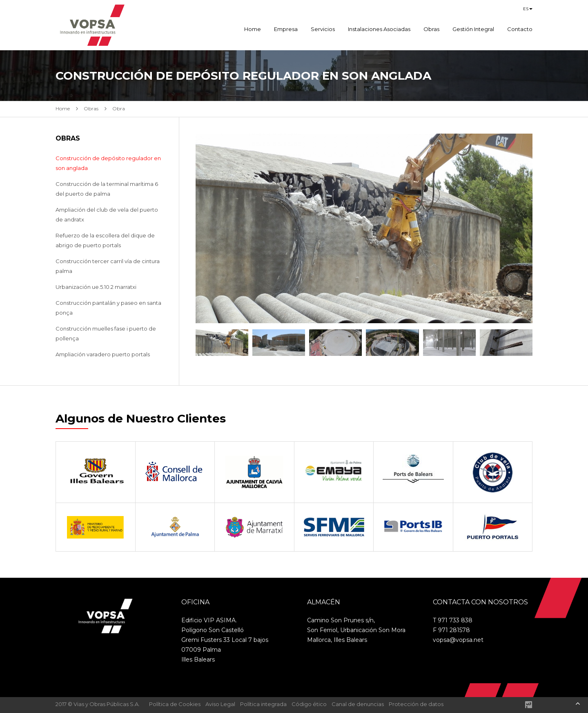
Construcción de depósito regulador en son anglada (108, 163)
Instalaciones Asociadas (379, 29)
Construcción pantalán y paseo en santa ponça (108, 308)
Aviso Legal (220, 704)
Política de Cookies (175, 704)
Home (253, 29)
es (526, 9)
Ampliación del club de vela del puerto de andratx (107, 215)
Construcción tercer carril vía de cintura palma (108, 266)
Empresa (286, 29)
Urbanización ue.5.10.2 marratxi (96, 287)
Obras (431, 29)
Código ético (309, 704)
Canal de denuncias (358, 704)
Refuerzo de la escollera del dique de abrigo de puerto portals (105, 240)
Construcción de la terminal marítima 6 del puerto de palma (107, 189)
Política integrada (263, 704)
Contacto (520, 29)
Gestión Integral (473, 29)
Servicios (323, 29)
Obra (119, 108)
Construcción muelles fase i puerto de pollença (106, 333)
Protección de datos (416, 704)
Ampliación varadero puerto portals (103, 354)
